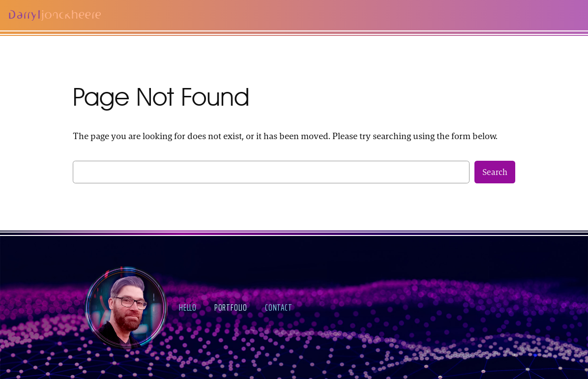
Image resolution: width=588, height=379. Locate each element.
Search (495, 172)
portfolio (231, 307)
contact (279, 307)
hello (188, 307)
